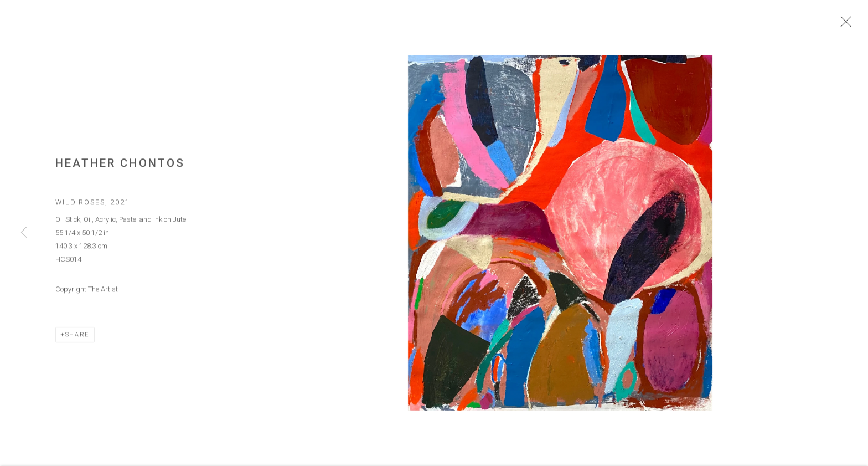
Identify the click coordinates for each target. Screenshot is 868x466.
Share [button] (77, 336)
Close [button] (843, 25)
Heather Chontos (120, 165)
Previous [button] (24, 233)
